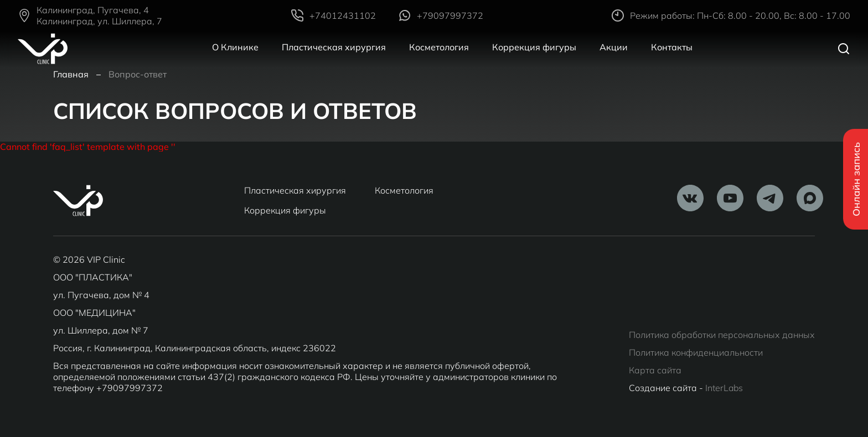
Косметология (439, 47)
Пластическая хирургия (334, 47)
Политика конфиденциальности (696, 352)
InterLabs (724, 388)
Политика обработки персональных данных (722, 335)
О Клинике (235, 47)
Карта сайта (655, 370)
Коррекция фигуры (534, 47)
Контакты (672, 47)
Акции (614, 47)
